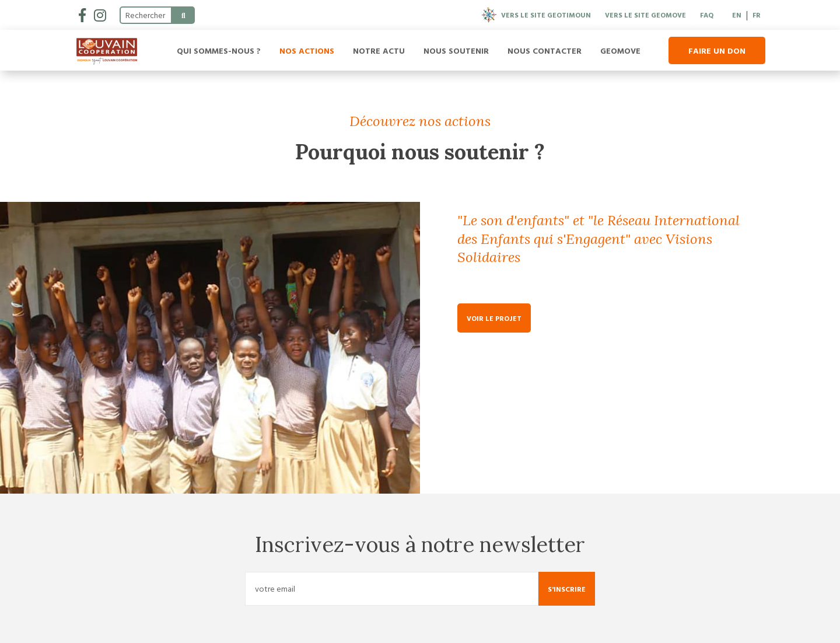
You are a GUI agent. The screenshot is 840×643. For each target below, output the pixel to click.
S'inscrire (567, 589)
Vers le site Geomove (645, 15)
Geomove (620, 50)
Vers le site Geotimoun (536, 15)
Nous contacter (545, 50)
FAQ (707, 15)
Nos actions (307, 50)
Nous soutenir (456, 50)
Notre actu (379, 50)
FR (757, 15)
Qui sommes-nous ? (219, 50)
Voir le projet (494, 318)
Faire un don (717, 50)
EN (737, 15)
